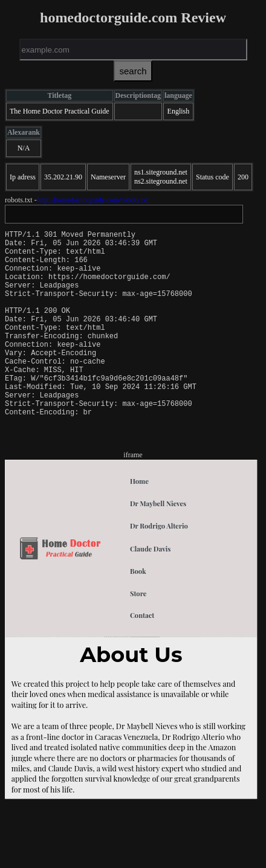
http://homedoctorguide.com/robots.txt (93, 200)
